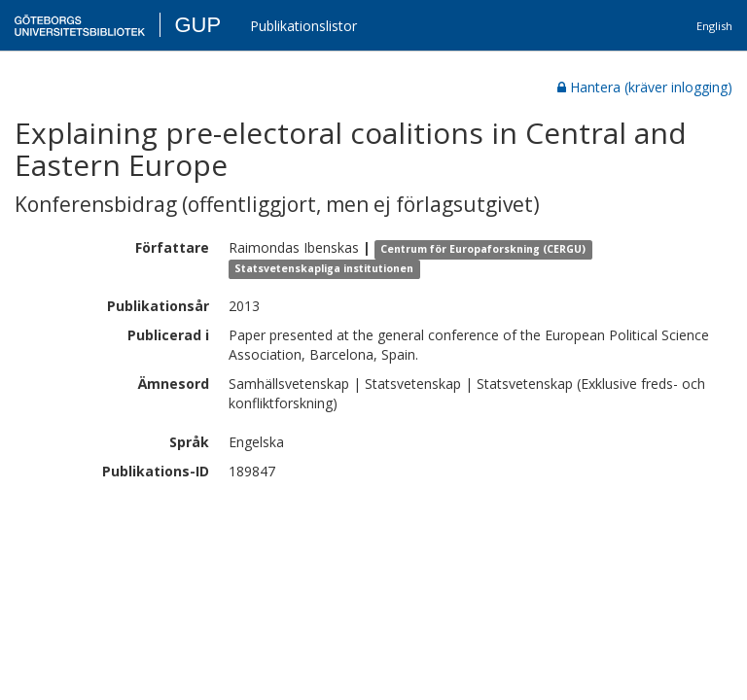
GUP (197, 25)
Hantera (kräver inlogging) (645, 87)
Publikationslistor (303, 26)
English (714, 26)
